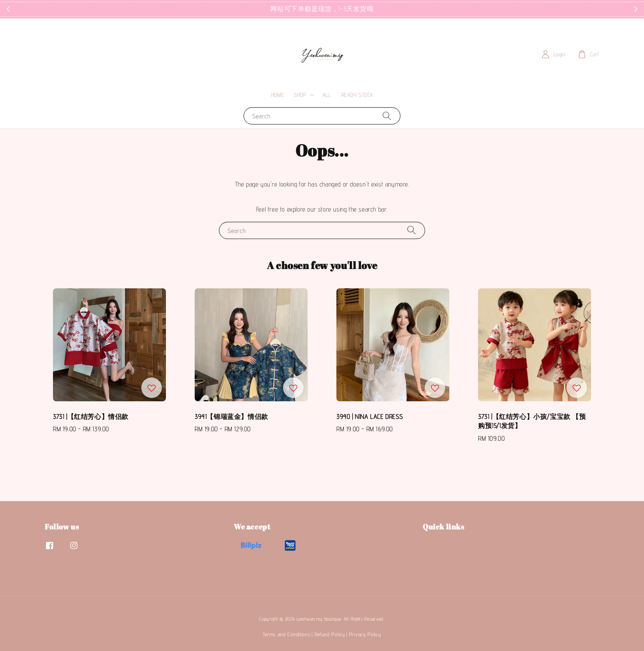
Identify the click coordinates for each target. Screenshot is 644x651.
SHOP (300, 95)
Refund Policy (330, 634)
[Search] (387, 116)
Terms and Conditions (286, 634)
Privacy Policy (365, 634)
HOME (277, 95)
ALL (327, 95)
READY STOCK (357, 95)
